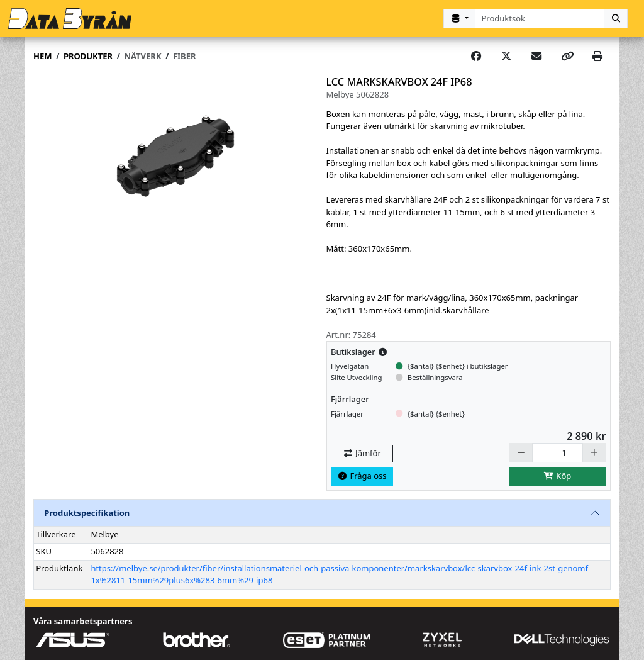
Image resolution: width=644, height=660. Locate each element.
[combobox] (540, 19)
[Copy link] (567, 57)
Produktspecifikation (87, 513)
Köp (558, 476)
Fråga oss (362, 476)
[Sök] (616, 19)
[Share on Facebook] (476, 57)
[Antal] (558, 453)
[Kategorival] (459, 19)
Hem (42, 56)
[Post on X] (506, 57)
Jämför (362, 453)
